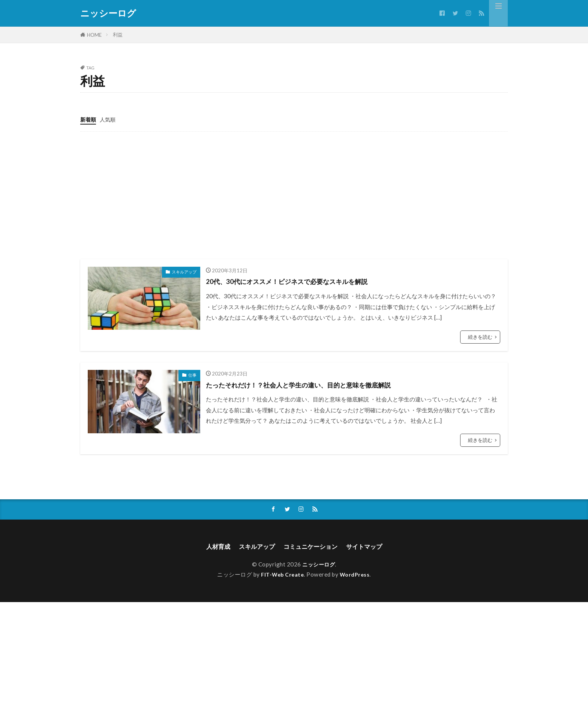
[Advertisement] (294, 195)
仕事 (192, 375)
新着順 (89, 119)
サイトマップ (371, 547)
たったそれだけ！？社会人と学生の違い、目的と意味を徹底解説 (315, 384)
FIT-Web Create (282, 575)
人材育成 (210, 547)
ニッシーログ (108, 13)
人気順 (109, 119)
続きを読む (480, 336)
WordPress (356, 575)
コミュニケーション (312, 547)
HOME (94, 35)
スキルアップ (184, 271)
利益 (118, 35)
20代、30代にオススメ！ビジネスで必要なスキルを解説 (300, 281)
